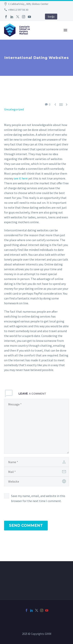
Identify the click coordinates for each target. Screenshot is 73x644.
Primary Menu (65, 30)
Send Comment (26, 525)
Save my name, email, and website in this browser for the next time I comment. (38, 498)
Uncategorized (14, 109)
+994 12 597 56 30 (18, 10)
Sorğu (51, 17)
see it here (21, 178)
